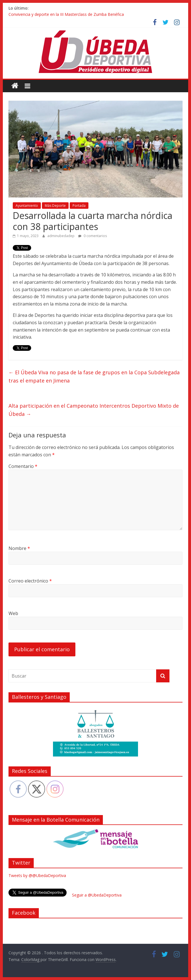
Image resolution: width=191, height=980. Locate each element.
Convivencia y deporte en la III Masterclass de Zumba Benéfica (66, 14)
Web (13, 613)
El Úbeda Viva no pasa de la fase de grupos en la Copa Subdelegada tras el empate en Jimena (94, 376)
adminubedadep (61, 236)
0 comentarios (93, 236)
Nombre (19, 548)
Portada (79, 206)
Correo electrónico (30, 581)
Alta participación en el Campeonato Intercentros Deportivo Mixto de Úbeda (94, 410)
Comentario (23, 466)
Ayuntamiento (27, 206)
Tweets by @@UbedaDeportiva (37, 875)
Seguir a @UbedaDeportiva (97, 895)
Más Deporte (55, 206)
